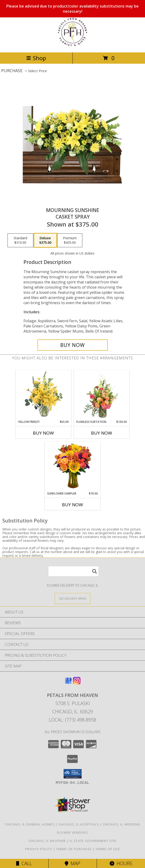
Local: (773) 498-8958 (72, 720)
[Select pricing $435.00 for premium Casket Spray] (70, 240)
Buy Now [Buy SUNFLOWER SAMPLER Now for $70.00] (72, 505)
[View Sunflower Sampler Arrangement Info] (73, 467)
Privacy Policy (39, 849)
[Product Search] (73, 571)
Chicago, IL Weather (47, 841)
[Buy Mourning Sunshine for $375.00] (73, 345)
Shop (36, 58)
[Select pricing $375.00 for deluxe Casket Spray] (45, 240)
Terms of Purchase (74, 849)
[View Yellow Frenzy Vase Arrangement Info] (44, 395)
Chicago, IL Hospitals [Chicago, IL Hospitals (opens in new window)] (79, 824)
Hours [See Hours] (121, 863)
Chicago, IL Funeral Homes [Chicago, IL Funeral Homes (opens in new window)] (30, 824)
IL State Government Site (93, 841)
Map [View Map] (72, 863)
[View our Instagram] (77, 683)
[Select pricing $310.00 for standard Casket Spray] (20, 240)
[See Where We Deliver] (72, 598)
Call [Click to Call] (24, 863)
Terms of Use (108, 849)
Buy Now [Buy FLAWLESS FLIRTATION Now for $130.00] (102, 433)
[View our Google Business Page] (68, 683)
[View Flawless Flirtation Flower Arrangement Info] (102, 395)
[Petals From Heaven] (72, 45)
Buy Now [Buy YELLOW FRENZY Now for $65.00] (43, 433)
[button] (73, 774)
